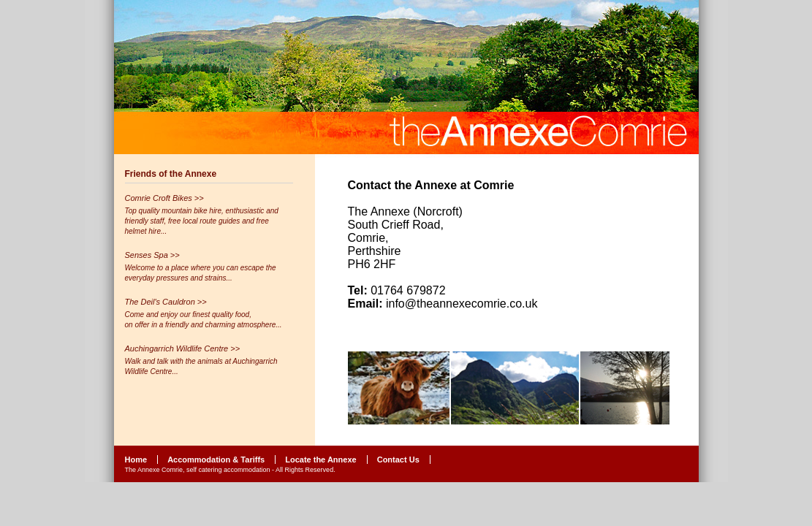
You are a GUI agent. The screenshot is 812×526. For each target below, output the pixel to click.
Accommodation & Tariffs (216, 460)
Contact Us (398, 460)
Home (136, 460)
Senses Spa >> (152, 255)
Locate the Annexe (320, 460)
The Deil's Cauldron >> (166, 302)
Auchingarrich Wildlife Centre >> (183, 348)
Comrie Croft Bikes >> (164, 198)
